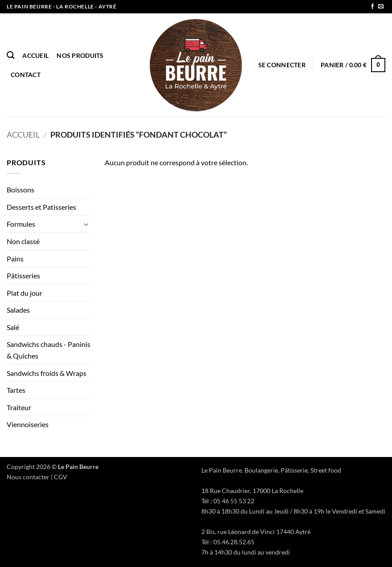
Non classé (23, 241)
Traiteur (19, 407)
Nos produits (80, 55)
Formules (21, 224)
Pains (15, 259)
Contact (26, 75)
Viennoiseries (28, 424)
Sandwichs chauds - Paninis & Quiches (49, 350)
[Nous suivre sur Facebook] (372, 7)
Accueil (35, 55)
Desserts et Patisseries (41, 207)
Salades (18, 310)
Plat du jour (24, 293)
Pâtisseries (23, 275)
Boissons (20, 190)
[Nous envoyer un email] (381, 7)
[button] (282, 65)
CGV (61, 477)
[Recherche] (10, 55)
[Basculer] (86, 224)
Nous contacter (28, 477)
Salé (13, 327)
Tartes (16, 390)
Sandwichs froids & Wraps (47, 373)
